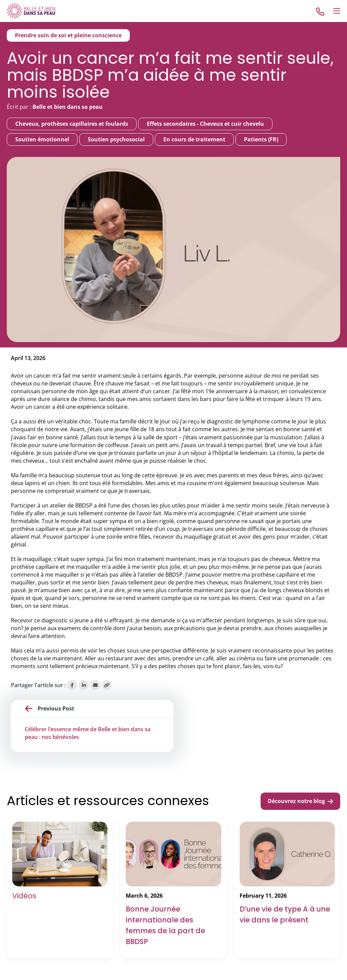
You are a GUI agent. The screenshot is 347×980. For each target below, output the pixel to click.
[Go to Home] (32, 11)
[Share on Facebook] (72, 685)
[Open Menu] (337, 11)
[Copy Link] (107, 685)
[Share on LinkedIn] (84, 685)
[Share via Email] (95, 685)
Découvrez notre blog (300, 801)
